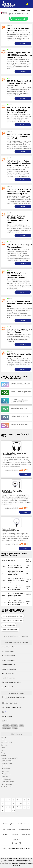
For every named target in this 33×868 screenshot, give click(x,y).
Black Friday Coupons (24, 824)
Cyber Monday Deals (9, 829)
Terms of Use (16, 840)
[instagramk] (20, 843)
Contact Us (15, 834)
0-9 (14, 811)
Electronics (4, 745)
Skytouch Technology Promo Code (12, 621)
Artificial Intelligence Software (10, 758)
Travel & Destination (7, 787)
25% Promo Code (20, 425)
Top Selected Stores (24, 829)
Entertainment (6, 769)
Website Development (8, 782)
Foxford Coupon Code (8, 651)
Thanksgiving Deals (9, 824)
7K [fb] (5, 712)
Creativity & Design (7, 763)
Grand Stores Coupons (24, 636)
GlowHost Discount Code (8, 660)
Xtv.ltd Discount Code (8, 687)
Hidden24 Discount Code (8, 647)
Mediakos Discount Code (8, 656)
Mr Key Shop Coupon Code (10, 630)
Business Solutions (7, 761)
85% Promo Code (19, 416)
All (2, 800)
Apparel (3, 737)
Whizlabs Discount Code (8, 665)
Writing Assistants (7, 784)
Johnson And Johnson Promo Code (12, 616)
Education (4, 766)
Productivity (5, 776)
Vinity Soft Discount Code (9, 669)
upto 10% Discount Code (20, 401)
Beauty (3, 740)
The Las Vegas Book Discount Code (11, 682)
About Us (6, 834)
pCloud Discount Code (8, 674)
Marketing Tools (6, 774)
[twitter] (16, 843)
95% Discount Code (19, 408)
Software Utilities (6, 779)
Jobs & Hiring (5, 771)
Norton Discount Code (9, 625)
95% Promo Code (20, 384)
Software (4, 756)
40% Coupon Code (21, 392)
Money (3, 753)
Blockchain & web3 (6, 742)
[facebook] (13, 843)
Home (3, 750)
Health (3, 748)
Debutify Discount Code (8, 678)
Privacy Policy (26, 834)
